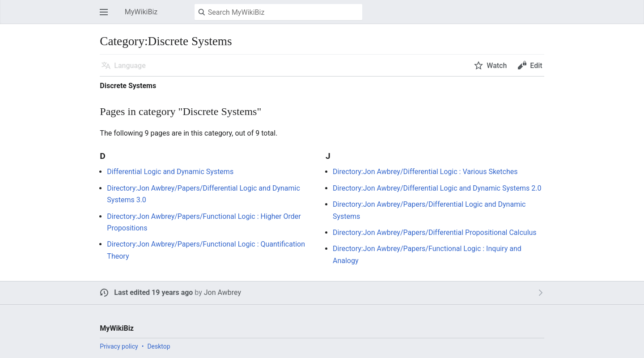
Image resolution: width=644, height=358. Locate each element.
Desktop (159, 346)
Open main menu (106, 16)
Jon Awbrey (222, 292)
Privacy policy (119, 346)
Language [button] (130, 66)
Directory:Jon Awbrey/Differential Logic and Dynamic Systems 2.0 (437, 188)
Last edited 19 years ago (153, 292)
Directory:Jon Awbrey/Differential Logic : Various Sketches (425, 172)
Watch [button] (497, 66)
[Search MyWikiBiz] (278, 12)
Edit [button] (536, 66)
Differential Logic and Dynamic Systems (170, 172)
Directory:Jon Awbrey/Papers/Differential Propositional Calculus (435, 232)
